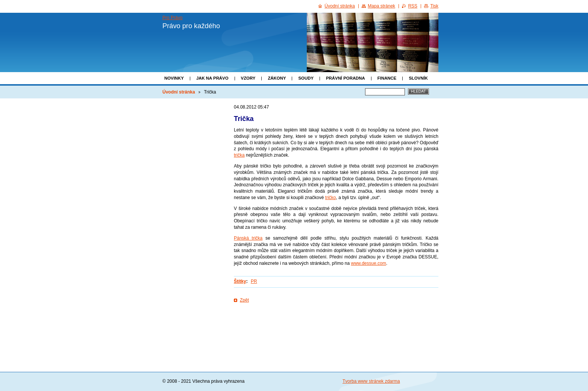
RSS (413, 6)
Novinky (174, 78)
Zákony (277, 78)
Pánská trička (248, 238)
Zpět (244, 300)
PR (254, 281)
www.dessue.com (369, 263)
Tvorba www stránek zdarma (371, 381)
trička (239, 155)
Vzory (248, 78)
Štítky (240, 281)
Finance (387, 78)
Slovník (418, 78)
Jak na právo (212, 78)
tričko (331, 198)
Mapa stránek (381, 6)
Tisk (434, 6)
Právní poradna (346, 78)
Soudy (306, 78)
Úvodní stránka (179, 92)
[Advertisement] (336, 328)
